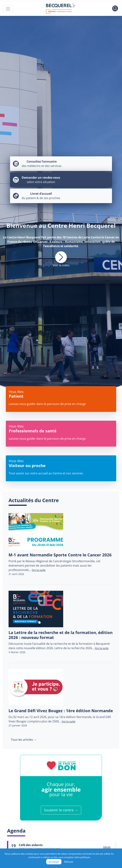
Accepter (54, 862)
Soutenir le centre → (61, 810)
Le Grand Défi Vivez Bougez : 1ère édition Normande (61, 711)
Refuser (69, 862)
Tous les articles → (24, 740)
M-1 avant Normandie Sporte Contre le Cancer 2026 (60, 555)
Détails (107, 847)
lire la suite (39, 570)
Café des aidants (31, 845)
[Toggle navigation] (8, 9)
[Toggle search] (115, 9)
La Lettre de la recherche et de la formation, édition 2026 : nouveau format (61, 635)
